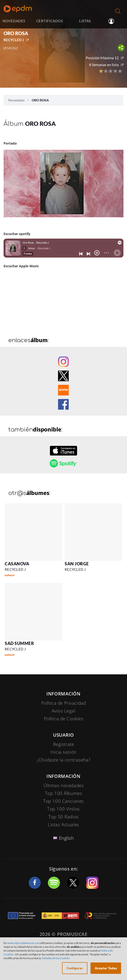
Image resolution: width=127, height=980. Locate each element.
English (66, 838)
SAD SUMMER (19, 643)
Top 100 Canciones (63, 801)
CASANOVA (17, 564)
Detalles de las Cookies (56, 958)
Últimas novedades (64, 785)
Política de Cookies (64, 719)
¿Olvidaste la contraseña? (63, 760)
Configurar (75, 968)
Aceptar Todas (106, 968)
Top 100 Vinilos (63, 809)
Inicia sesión (114, 21)
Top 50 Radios (63, 817)
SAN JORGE (77, 564)
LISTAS (85, 21)
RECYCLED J (14, 40)
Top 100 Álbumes (64, 793)
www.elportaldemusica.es (23, 943)
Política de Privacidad (64, 703)
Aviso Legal (63, 711)
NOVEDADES (14, 21)
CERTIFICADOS (50, 21)
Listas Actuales (63, 825)
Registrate (64, 744)
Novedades (16, 100)
